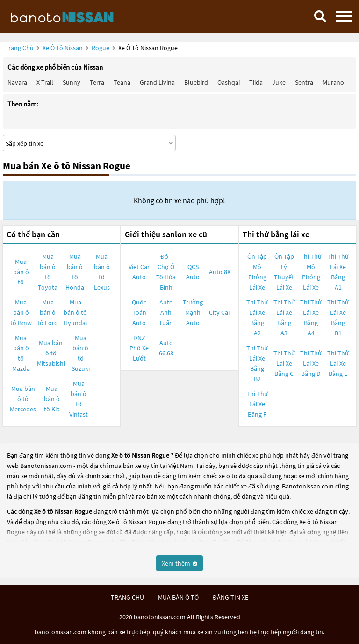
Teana (122, 82)
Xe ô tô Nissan (63, 48)
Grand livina (157, 82)
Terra (97, 82)
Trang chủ (19, 48)
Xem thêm (179, 563)
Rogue (101, 48)
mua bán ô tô (178, 597)
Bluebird (196, 82)
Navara (17, 82)
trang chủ (127, 597)
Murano (333, 82)
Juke (279, 82)
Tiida (256, 82)
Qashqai (229, 82)
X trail (45, 82)
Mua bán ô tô (21, 272)
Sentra (304, 82)
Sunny (72, 82)
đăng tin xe (230, 597)
